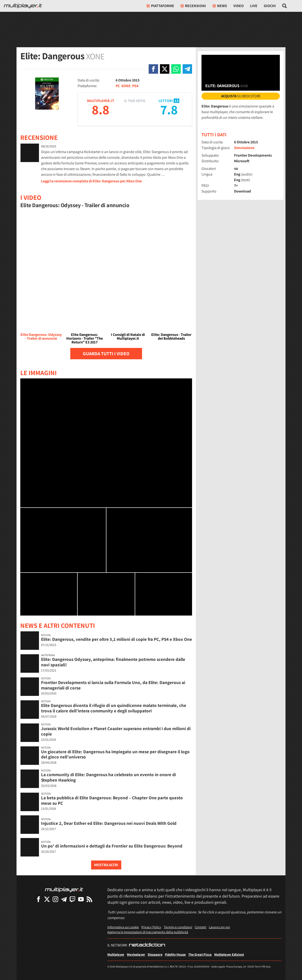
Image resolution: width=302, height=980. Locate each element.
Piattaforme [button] (160, 6)
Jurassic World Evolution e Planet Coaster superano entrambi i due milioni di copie (116, 731)
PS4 (135, 86)
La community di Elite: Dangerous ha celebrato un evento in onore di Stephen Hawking (109, 777)
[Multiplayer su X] (47, 899)
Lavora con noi (219, 927)
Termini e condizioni (178, 927)
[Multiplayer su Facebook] (38, 899)
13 (176, 101)
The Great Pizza (200, 954)
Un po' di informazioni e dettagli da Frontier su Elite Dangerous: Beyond (112, 846)
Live (254, 6)
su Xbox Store (241, 96)
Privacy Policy (151, 927)
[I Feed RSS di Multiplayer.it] (89, 899)
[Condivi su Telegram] (187, 69)
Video (239, 6)
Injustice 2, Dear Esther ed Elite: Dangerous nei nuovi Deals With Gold (109, 823)
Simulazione (244, 148)
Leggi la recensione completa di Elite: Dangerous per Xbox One (91, 181)
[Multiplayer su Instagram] (55, 899)
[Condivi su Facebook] (153, 69)
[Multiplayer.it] (23, 6)
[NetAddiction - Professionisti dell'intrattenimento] (147, 945)
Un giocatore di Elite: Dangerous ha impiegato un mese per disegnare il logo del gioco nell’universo (115, 754)
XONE (126, 86)
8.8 (101, 109)
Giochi (270, 6)
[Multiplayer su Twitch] (72, 899)
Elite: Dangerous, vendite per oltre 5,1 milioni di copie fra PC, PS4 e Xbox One (117, 639)
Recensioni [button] (193, 6)
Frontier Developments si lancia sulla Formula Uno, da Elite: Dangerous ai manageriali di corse (113, 685)
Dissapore (155, 954)
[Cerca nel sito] (285, 6)
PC (118, 86)
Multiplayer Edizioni (229, 954)
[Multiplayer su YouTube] (81, 899)
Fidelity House (175, 954)
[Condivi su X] (165, 69)
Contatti (200, 927)
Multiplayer (116, 954)
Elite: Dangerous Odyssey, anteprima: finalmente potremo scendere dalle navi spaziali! (113, 662)
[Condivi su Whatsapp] (176, 69)
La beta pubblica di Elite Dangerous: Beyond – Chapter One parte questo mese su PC (112, 800)
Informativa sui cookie (123, 927)
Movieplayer (136, 954)
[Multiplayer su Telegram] (64, 899)
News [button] (220, 6)
